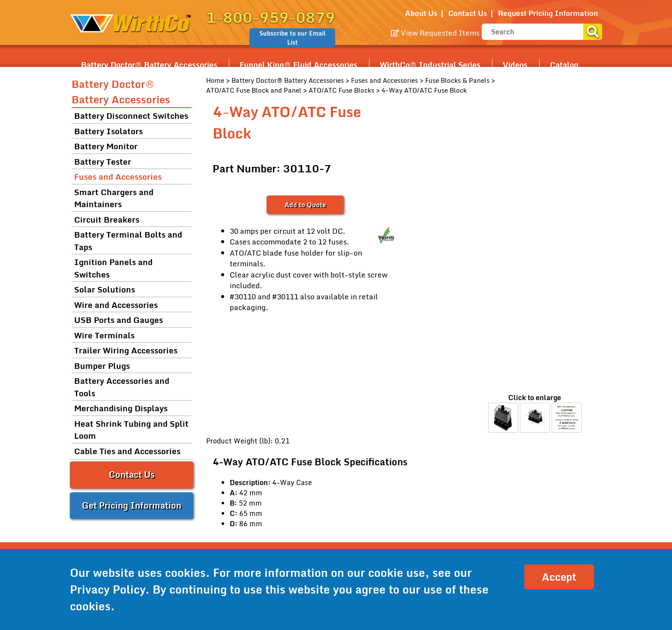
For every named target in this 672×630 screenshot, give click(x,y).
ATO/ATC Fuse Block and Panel (254, 90)
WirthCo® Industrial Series (430, 65)
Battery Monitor (106, 146)
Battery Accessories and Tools (122, 387)
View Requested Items (435, 33)
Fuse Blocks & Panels (457, 80)
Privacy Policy (108, 589)
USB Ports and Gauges (118, 320)
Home (215, 80)
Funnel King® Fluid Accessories (298, 65)
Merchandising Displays (121, 408)
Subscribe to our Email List (292, 38)
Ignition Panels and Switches (113, 268)
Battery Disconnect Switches (131, 116)
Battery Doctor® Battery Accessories (149, 65)
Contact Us (468, 13)
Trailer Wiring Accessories (126, 350)
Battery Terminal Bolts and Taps (128, 241)
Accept (559, 577)
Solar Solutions (105, 289)
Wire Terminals (104, 335)
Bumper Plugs (102, 366)
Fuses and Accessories (384, 80)
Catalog (564, 65)
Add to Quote (305, 205)
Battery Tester (103, 161)
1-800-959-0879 (271, 17)
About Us (421, 13)
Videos (515, 65)
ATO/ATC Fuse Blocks (341, 90)
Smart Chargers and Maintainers (114, 198)
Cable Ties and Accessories (127, 451)
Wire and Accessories (116, 305)
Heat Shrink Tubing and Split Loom (131, 430)
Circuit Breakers (107, 219)
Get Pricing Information (132, 505)
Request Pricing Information (548, 13)
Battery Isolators (108, 131)
